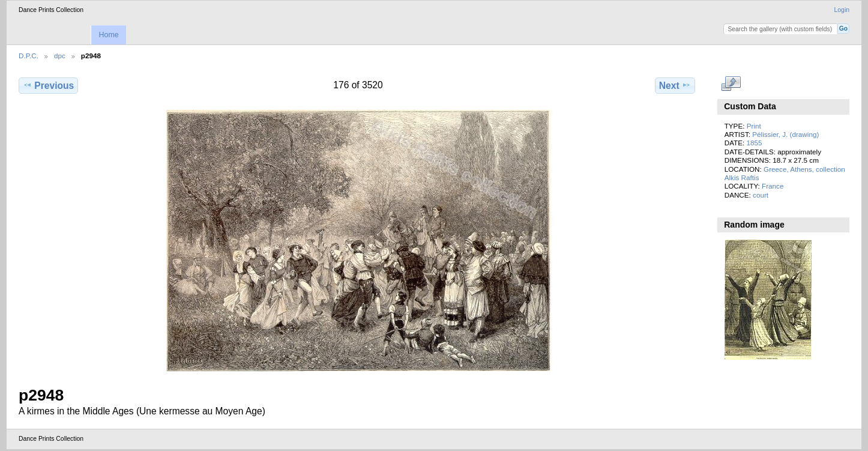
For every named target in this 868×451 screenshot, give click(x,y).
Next (675, 85)
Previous (48, 85)
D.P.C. (29, 56)
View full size (731, 84)
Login (842, 10)
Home (108, 35)
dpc (60, 56)
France (773, 186)
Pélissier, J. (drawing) (785, 134)
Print (754, 126)
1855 (754, 143)
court (761, 195)
